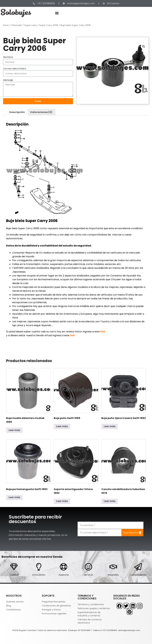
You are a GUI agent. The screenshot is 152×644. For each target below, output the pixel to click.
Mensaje (8, 80)
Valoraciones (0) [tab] (41, 112)
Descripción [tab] (17, 112)
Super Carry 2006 (49, 25)
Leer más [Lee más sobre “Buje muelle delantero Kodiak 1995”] (14, 430)
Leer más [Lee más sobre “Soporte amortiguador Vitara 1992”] (62, 501)
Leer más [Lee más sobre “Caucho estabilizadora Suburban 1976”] (110, 501)
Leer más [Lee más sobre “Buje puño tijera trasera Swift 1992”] (110, 426)
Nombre (8, 57)
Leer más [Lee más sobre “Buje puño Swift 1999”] (62, 426)
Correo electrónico (15, 69)
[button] (57, 13)
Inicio (6, 25)
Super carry (31, 25)
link (103, 332)
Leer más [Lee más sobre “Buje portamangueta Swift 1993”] (14, 497)
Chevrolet (16, 25)
